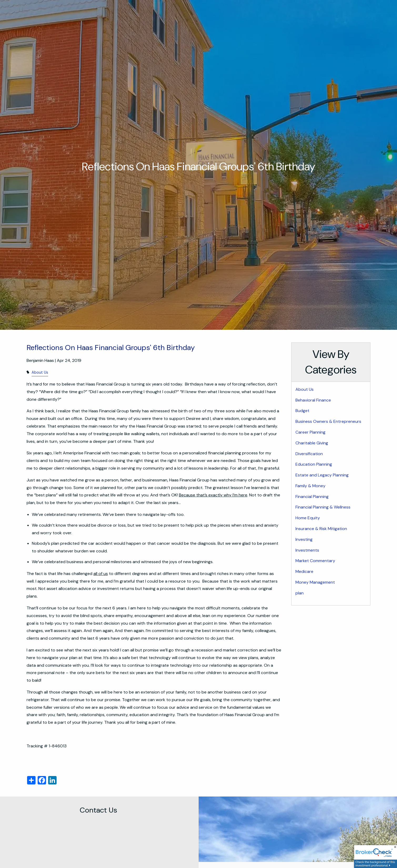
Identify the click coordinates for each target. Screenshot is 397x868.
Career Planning (310, 432)
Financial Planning (312, 497)
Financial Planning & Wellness (323, 507)
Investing (304, 539)
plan (300, 593)
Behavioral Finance (313, 400)
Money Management (315, 582)
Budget (302, 411)
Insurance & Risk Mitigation (321, 529)
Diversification (309, 454)
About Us (40, 372)
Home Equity (308, 518)
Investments (307, 550)
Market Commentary (315, 561)
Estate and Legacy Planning (322, 475)
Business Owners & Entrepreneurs (328, 421)
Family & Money (310, 486)
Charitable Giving (312, 443)
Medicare (304, 571)
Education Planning (314, 464)
